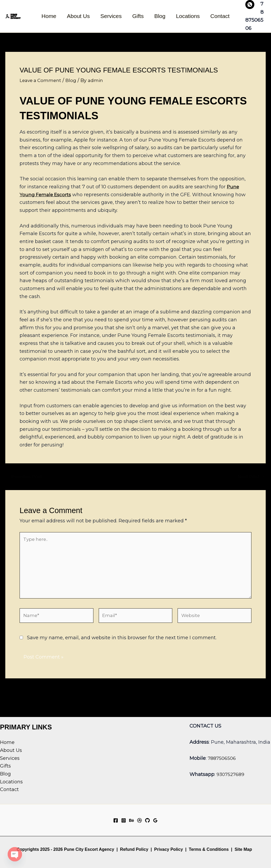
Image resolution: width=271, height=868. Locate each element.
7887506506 (222, 758)
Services (110, 16)
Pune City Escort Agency (89, 849)
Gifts (138, 16)
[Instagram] (124, 820)
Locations (189, 16)
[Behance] (132, 820)
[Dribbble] (139, 820)
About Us (77, 16)
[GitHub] (147, 820)
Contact (222, 16)
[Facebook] (116, 820)
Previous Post (25, 477)
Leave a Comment (42, 80)
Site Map (243, 849)
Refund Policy (134, 849)
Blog (160, 16)
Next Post (251, 477)
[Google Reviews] (155, 820)
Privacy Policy (169, 849)
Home (47, 16)
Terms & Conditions (208, 849)
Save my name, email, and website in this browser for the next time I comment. (122, 643)
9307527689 (231, 774)
